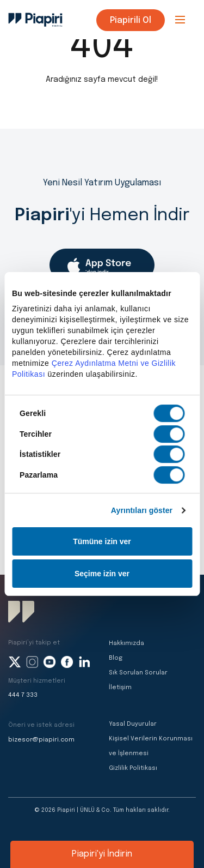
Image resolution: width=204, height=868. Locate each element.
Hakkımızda (126, 643)
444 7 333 (23, 695)
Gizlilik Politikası (133, 768)
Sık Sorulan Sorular (138, 673)
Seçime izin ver (102, 574)
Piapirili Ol (131, 20)
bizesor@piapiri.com (41, 740)
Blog (116, 658)
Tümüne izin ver (102, 541)
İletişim (120, 688)
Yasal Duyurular (133, 724)
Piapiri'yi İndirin (102, 854)
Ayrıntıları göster (142, 510)
